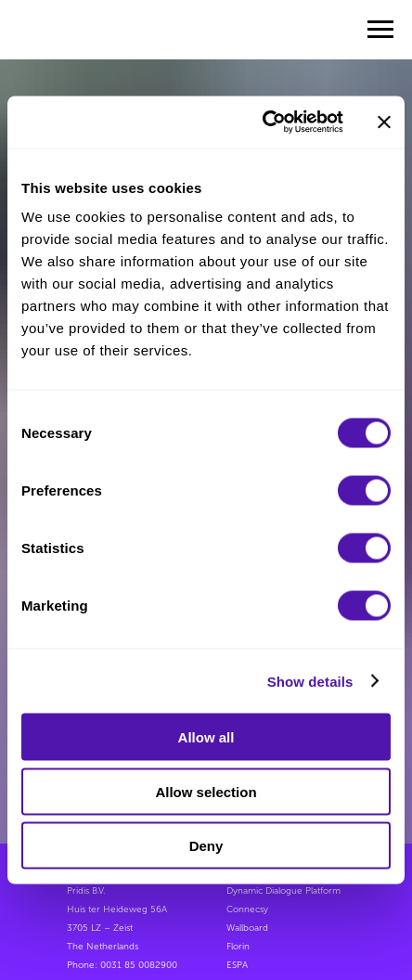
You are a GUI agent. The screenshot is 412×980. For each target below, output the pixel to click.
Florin (238, 947)
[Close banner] (384, 122)
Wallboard (247, 928)
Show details (310, 681)
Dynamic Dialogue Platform (283, 891)
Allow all (206, 737)
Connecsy (247, 909)
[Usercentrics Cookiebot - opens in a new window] (263, 122)
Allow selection (206, 791)
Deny (206, 846)
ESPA (237, 965)
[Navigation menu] (380, 30)
